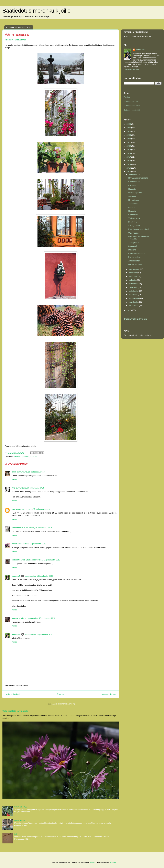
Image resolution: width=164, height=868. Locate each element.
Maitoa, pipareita (135, 193)
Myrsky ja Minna (19, 618)
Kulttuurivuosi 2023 (132, 106)
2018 (129, 153)
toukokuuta (134, 291)
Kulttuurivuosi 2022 (132, 110)
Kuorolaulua (133, 215)
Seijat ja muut (134, 226)
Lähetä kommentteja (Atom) (63, 704)
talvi (32, 457)
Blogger (113, 862)
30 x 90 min (133, 222)
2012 (129, 310)
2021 (129, 142)
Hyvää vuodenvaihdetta (138, 178)
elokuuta (133, 280)
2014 (129, 168)
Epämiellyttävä (134, 182)
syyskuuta (133, 276)
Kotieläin (132, 185)
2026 (129, 124)
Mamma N (16, 576)
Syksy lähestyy (21, 807)
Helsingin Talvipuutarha (15, 40)
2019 (129, 150)
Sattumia (132, 196)
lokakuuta (133, 273)
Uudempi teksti (12, 694)
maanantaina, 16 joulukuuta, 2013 (39, 576)
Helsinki (18, 457)
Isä (16, 834)
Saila (14, 472)
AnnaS (15, 544)
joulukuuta (133, 175)
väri (36, 457)
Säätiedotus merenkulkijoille (36, 11)
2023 (129, 135)
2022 (129, 139)
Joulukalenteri (134, 261)
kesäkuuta (133, 287)
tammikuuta (134, 306)
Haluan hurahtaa (135, 264)
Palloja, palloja (134, 257)
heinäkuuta (134, 284)
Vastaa (14, 479)
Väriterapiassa (134, 218)
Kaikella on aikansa (136, 253)
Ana (13, 488)
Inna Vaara (16, 509)
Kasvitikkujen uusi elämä (139, 229)
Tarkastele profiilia (131, 70)
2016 (129, 161)
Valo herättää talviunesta (15, 711)
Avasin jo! (132, 207)
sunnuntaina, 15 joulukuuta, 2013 (31, 472)
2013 (129, 172)
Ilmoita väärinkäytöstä (135, 319)
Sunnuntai (133, 246)
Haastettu (132, 189)
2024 (129, 131)
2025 (129, 128)
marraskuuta (134, 269)
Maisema (132, 250)
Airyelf (92, 862)
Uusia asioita (20, 820)
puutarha (26, 457)
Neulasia (132, 211)
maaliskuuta (134, 298)
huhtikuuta (133, 295)
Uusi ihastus (133, 233)
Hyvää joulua (134, 200)
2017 (129, 157)
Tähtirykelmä (134, 242)
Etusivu (60, 694)
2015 (129, 164)
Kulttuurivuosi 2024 (132, 101)
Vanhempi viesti (109, 694)
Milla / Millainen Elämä (21, 560)
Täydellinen (133, 204)
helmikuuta (134, 302)
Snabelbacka (17, 528)
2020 (129, 146)
